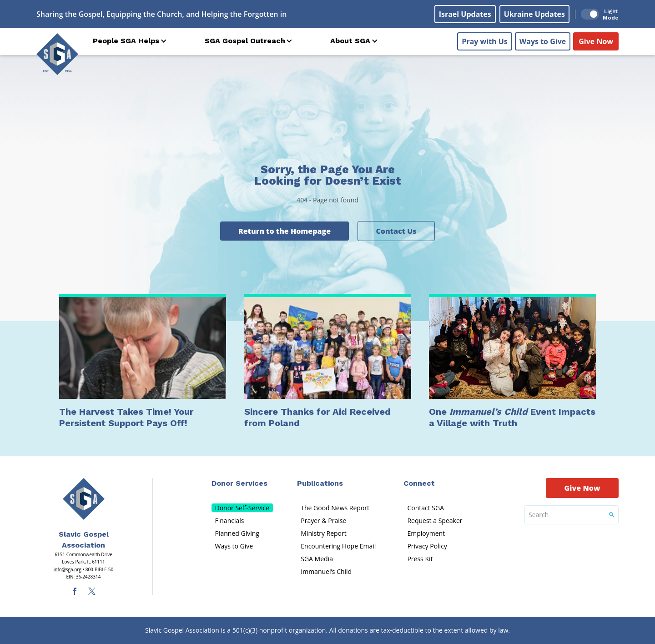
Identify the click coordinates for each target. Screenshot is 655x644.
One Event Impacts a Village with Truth (512, 417)
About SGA (350, 41)
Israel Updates (465, 14)
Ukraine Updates (534, 14)
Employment (426, 533)
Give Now (596, 41)
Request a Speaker (435, 521)
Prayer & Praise (323, 521)
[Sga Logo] (57, 54)
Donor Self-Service (242, 508)
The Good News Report (335, 508)
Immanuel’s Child (326, 571)
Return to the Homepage (285, 231)
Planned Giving (237, 533)
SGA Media (317, 559)
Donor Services (239, 483)
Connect (419, 483)
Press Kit (420, 559)
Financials (230, 521)
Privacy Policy (427, 546)
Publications (320, 483)
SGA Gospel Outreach (245, 41)
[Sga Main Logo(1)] (84, 499)
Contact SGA (426, 508)
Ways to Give (543, 41)
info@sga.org (68, 569)
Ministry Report (323, 533)
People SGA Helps (126, 41)
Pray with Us (484, 41)
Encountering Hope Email (338, 546)
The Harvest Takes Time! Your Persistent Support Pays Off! (126, 417)
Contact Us (396, 231)
